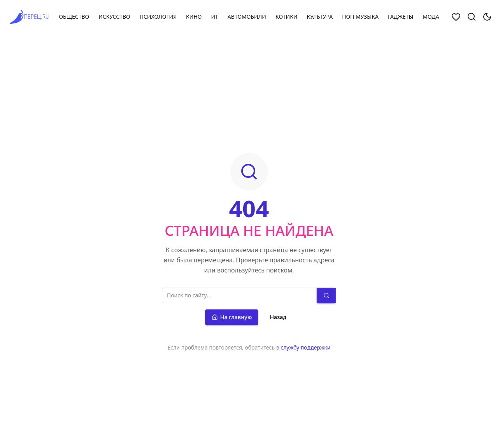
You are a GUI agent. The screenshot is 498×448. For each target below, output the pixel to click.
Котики (287, 17)
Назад (278, 317)
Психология (158, 17)
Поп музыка (360, 17)
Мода (431, 17)
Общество (74, 17)
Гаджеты (401, 17)
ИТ (214, 17)
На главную (232, 317)
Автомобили (247, 17)
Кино (194, 17)
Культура (320, 17)
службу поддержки (305, 347)
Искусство (114, 17)
